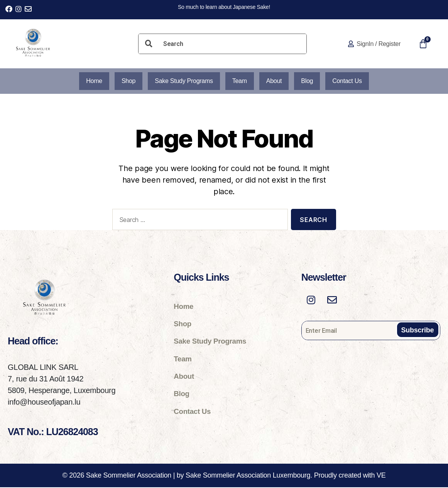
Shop (124, 81)
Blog (310, 81)
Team (240, 81)
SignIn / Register (379, 44)
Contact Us (352, 81)
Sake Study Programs (182, 81)
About (275, 81)
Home (89, 81)
